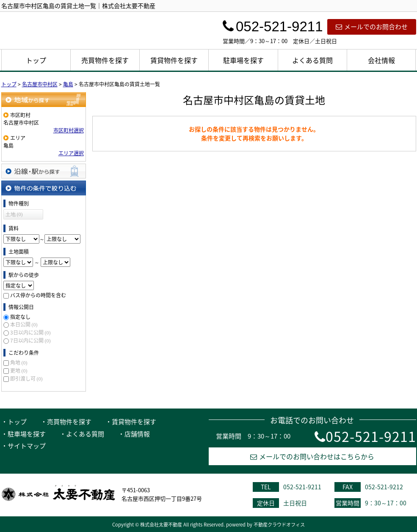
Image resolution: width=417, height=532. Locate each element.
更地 (19, 370)
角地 (19, 362)
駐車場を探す (243, 60)
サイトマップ (27, 446)
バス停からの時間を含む (38, 295)
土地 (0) (14, 214)
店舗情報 (137, 434)
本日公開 (24, 324)
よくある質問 (312, 60)
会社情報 (381, 60)
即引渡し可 (26, 378)
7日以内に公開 (30, 340)
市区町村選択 (69, 130)
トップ (36, 60)
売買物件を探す (105, 60)
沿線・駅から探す (44, 171)
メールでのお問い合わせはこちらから (312, 456)
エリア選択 (71, 153)
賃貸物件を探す (174, 60)
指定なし (20, 317)
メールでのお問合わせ (372, 27)
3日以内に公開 (30, 332)
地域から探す (44, 100)
